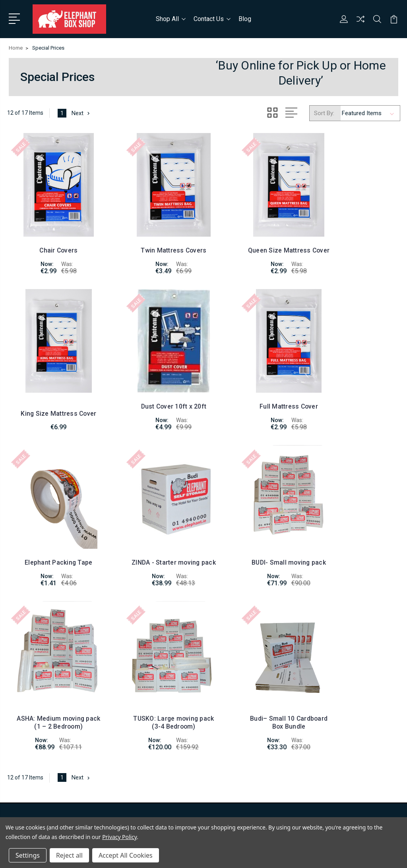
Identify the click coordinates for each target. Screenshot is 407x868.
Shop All (171, 18)
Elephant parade (334, 719)
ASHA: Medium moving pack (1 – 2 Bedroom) (153, 538)
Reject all (69, 855)
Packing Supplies (335, 708)
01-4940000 (36, 658)
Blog (245, 18)
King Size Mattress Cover (355, 246)
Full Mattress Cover (153, 392)
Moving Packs (331, 684)
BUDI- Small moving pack (52, 538)
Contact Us (212, 18)
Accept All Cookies (126, 855)
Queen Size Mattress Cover (254, 238)
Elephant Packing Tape (254, 392)
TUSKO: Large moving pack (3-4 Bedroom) (254, 538)
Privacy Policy (119, 837)
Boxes (321, 672)
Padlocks (325, 696)
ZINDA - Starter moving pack (355, 388)
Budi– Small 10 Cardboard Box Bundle (356, 538)
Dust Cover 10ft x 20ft (52, 392)
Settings (28, 855)
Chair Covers (51, 242)
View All (324, 743)
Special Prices (331, 731)
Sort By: (324, 112)
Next (81, 112)
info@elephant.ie (43, 672)
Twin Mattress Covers (153, 242)
